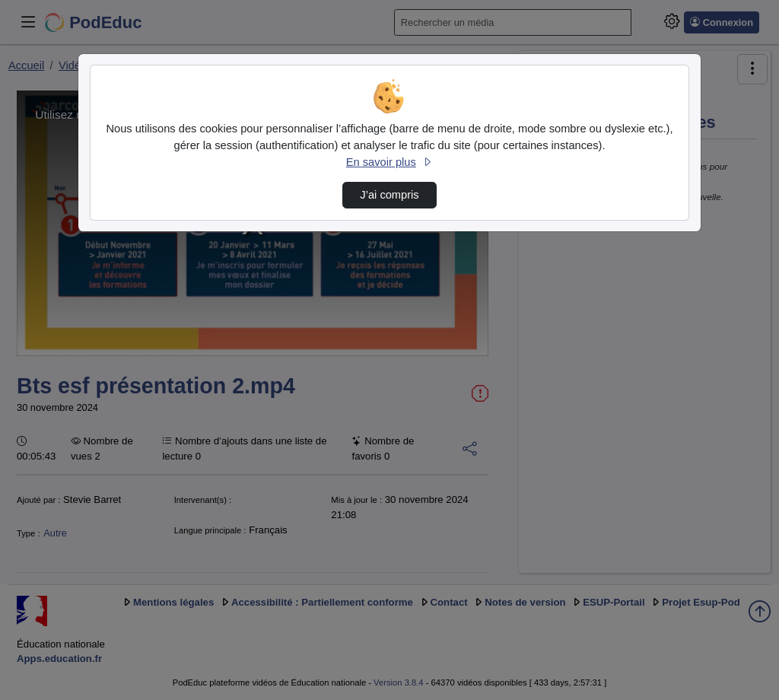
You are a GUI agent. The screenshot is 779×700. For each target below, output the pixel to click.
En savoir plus (389, 162)
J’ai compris (389, 195)
